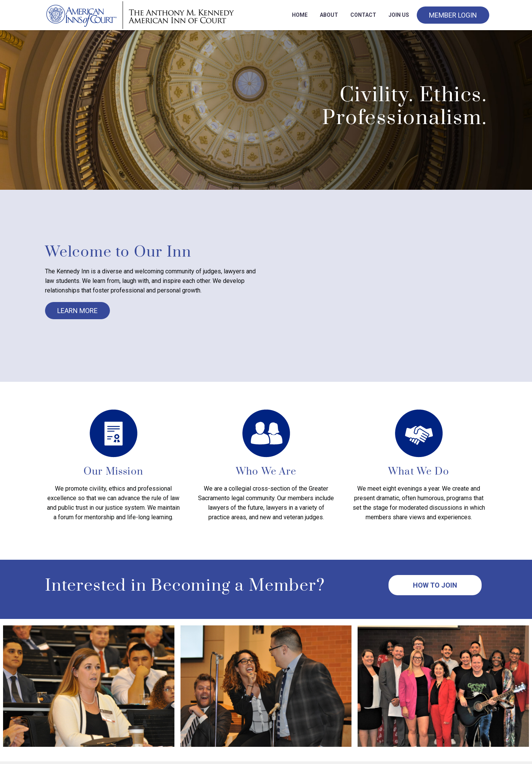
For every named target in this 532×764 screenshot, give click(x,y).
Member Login (453, 15)
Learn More (77, 311)
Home (300, 15)
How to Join (435, 585)
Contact (363, 15)
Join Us (399, 15)
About (329, 15)
